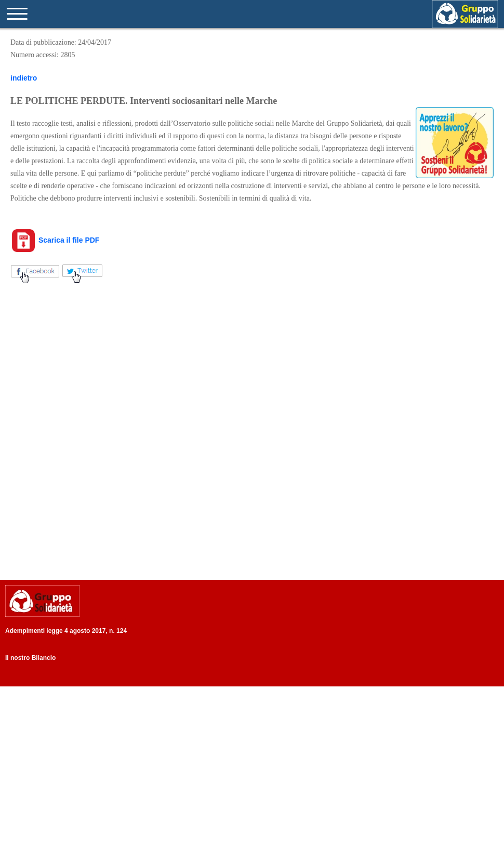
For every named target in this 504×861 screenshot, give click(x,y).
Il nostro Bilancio (30, 658)
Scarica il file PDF (55, 240)
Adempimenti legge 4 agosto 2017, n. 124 (66, 631)
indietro (24, 78)
